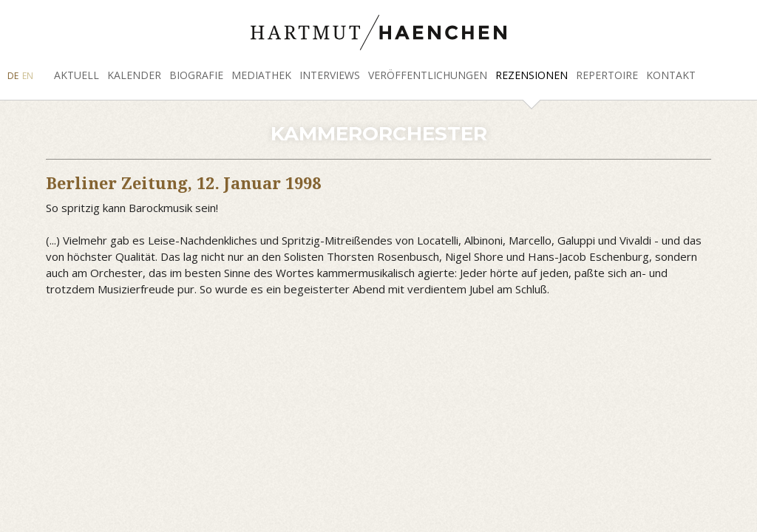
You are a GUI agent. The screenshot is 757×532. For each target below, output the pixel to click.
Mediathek (261, 75)
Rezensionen (532, 75)
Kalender (134, 75)
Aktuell (77, 75)
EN (28, 76)
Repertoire (607, 75)
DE (13, 76)
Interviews (330, 75)
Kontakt (671, 75)
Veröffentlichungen (428, 75)
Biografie (196, 75)
